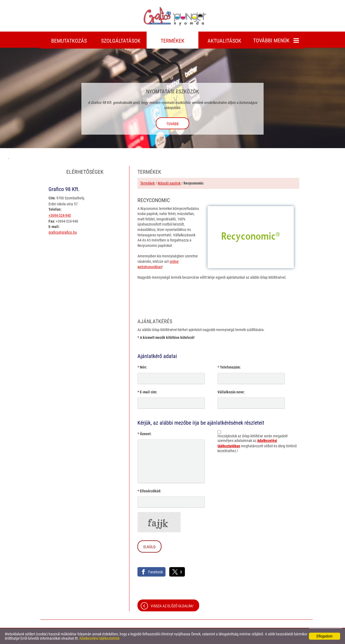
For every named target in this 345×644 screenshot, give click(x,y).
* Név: (142, 367)
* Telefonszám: (229, 367)
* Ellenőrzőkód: (149, 491)
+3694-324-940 (60, 215)
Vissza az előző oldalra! (172, 606)
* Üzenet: (144, 434)
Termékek (147, 183)
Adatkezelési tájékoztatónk (99, 638)
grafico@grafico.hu (63, 232)
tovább (172, 124)
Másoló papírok (169, 183)
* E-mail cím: (147, 392)
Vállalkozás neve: (231, 392)
